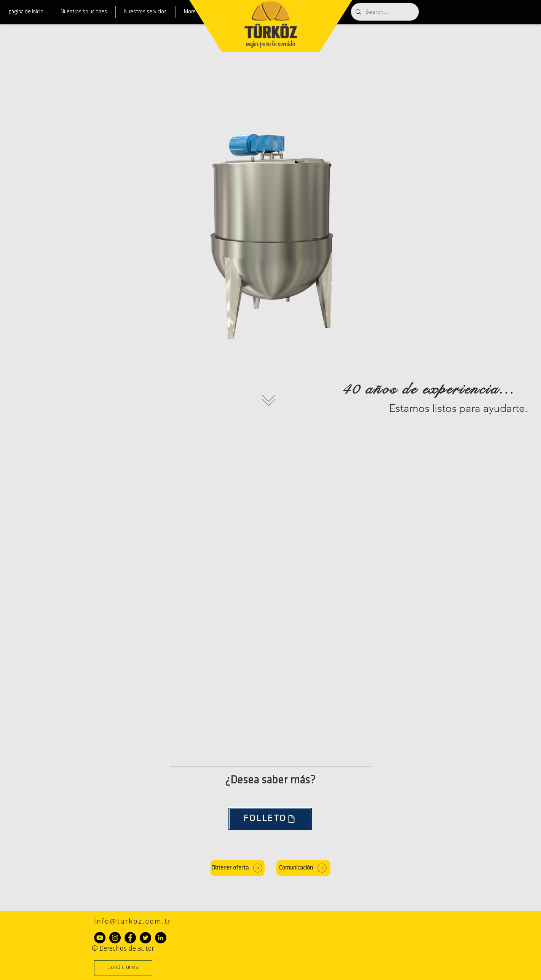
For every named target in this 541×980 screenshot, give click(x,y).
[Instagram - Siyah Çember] (115, 938)
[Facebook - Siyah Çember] (130, 938)
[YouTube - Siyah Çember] (100, 938)
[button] (123, 968)
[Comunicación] (303, 868)
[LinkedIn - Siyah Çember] (161, 938)
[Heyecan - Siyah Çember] (145, 938)
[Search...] (384, 12)
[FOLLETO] (270, 819)
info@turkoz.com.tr (133, 921)
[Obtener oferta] (238, 868)
